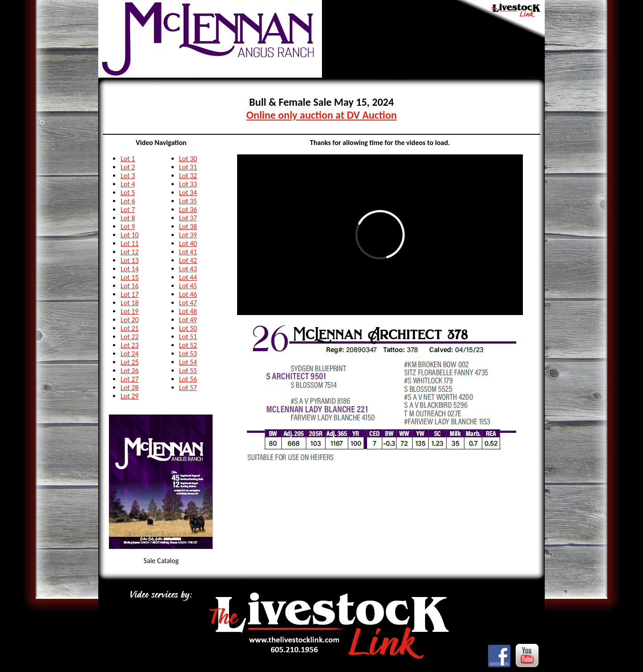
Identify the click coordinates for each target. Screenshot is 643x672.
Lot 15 (129, 277)
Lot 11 (129, 243)
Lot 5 (128, 193)
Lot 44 (188, 277)
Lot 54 (188, 362)
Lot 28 (129, 388)
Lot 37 (188, 218)
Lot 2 (128, 167)
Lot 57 (188, 388)
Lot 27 (129, 379)
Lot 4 (128, 184)
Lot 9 (128, 226)
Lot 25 (129, 362)
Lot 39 (188, 235)
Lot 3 (128, 176)
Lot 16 (129, 286)
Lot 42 (188, 260)
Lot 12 (129, 252)
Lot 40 (188, 243)
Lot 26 (129, 371)
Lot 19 (129, 311)
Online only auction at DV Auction (322, 115)
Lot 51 (188, 337)
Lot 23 (129, 345)
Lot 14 (129, 269)
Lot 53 (188, 354)
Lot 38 (188, 226)
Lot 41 (188, 252)
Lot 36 (188, 209)
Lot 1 (128, 159)
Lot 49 (188, 320)
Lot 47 (188, 303)
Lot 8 (128, 218)
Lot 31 (188, 167)
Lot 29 (129, 396)
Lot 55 (188, 371)
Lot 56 (188, 379)
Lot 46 (188, 294)
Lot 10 (129, 235)
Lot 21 (129, 328)
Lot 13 (129, 260)
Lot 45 (188, 286)
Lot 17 (129, 294)
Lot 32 (188, 176)
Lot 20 (129, 320)
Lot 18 (129, 303)
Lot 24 (129, 354)
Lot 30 (188, 159)
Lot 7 (128, 209)
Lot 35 (188, 201)
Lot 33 (188, 184)
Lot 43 (188, 269)
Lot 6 (128, 201)
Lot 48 (188, 311)
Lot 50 (188, 328)
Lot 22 (129, 337)
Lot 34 (188, 193)
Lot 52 (188, 345)
